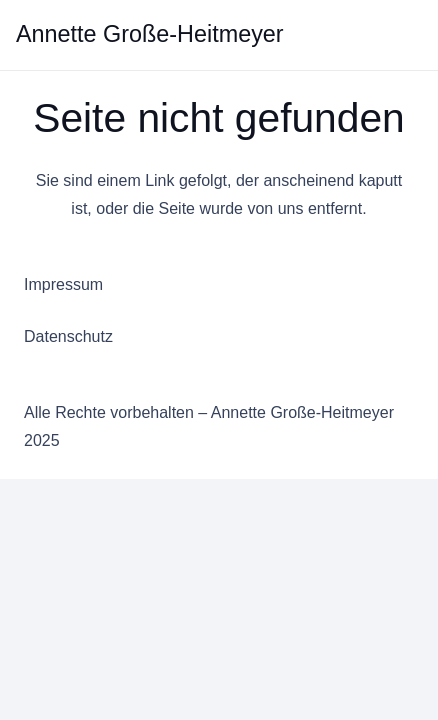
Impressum (63, 284)
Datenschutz (68, 336)
